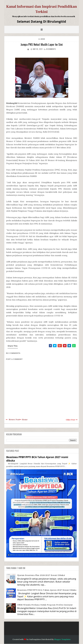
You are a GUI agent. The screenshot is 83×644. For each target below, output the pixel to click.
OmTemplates (35, 639)
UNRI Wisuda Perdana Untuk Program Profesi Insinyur (45, 605)
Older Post (70, 420)
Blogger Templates (62, 639)
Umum (43, 39)
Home (25, 420)
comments (51, 49)
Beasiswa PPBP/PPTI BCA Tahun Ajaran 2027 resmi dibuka (47, 590)
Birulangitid (12, 103)
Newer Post (14, 420)
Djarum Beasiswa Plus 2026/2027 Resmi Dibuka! (41, 575)
